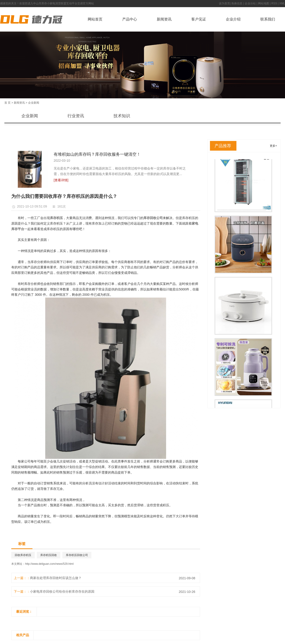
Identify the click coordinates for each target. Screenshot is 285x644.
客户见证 (199, 19)
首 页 (7, 103)
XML (282, 3)
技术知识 (122, 116)
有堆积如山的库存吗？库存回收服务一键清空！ (97, 154)
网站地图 (264, 3)
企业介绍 (233, 19)
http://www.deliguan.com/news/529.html (49, 564)
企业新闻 (34, 103)
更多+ (273, 146)
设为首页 (224, 3)
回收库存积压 (23, 555)
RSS (274, 3)
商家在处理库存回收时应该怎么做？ (56, 578)
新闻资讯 (164, 19)
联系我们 (268, 19)
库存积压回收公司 (77, 555)
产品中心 (130, 19)
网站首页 (95, 19)
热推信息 (237, 3)
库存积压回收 (49, 555)
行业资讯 (76, 116)
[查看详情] (61, 180)
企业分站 (250, 3)
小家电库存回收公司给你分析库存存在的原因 (62, 591)
